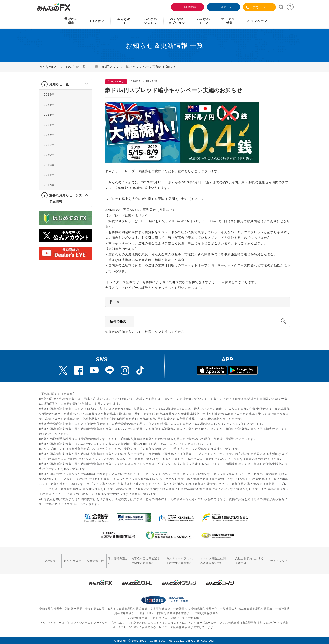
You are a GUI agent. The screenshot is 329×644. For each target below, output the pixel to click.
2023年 (49, 125)
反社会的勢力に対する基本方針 (249, 561)
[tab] (65, 84)
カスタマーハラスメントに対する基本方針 (181, 561)
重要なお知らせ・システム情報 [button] (66, 198)
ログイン (223, 7)
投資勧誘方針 (95, 561)
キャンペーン (257, 21)
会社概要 (50, 561)
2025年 (49, 105)
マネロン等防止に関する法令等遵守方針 (214, 561)
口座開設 (187, 7)
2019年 (49, 165)
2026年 (49, 95)
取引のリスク (73, 561)
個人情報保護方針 (118, 561)
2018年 (49, 175)
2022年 (49, 135)
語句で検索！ (120, 322)
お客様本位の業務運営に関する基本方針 (146, 561)
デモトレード (259, 7)
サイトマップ (279, 561)
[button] (83, 84)
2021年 (49, 145)
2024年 (49, 115)
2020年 (49, 155)
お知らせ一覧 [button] (59, 84)
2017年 (49, 185)
